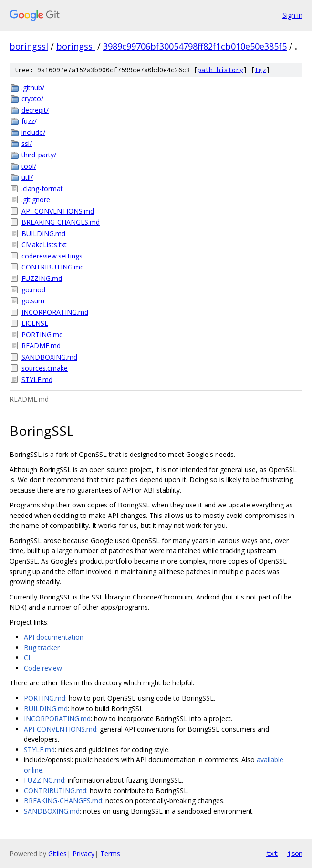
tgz (260, 70)
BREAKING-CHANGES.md (61, 222)
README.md (41, 346)
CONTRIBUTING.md (53, 267)
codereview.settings (52, 256)
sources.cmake (45, 368)
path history (220, 70)
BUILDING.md (43, 233)
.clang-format (42, 189)
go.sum (33, 301)
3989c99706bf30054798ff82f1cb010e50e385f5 (195, 46)
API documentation (54, 637)
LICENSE (35, 323)
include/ (33, 132)
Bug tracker (42, 647)
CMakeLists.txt (44, 244)
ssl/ (27, 143)
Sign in (292, 15)
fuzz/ (29, 121)
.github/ (33, 88)
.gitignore (36, 200)
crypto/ (32, 98)
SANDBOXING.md (49, 357)
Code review (43, 668)
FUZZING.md (42, 278)
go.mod (33, 290)
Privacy (83, 853)
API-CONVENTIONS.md (58, 211)
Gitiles (57, 853)
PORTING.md (42, 335)
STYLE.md (37, 379)
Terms (110, 853)
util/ (27, 177)
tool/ (29, 166)
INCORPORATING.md (55, 312)
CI (27, 657)
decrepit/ (35, 110)
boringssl (29, 46)
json (295, 853)
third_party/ (39, 155)
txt (272, 853)
